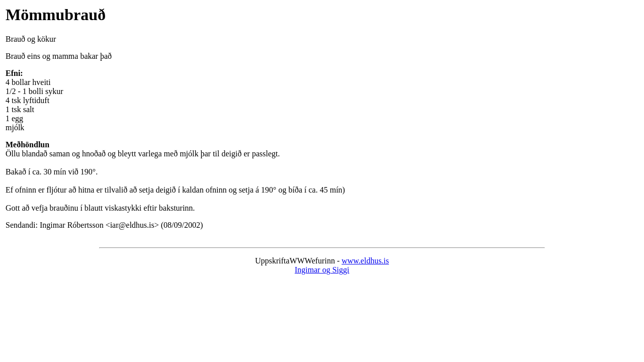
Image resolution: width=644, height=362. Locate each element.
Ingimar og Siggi (322, 270)
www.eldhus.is (365, 261)
